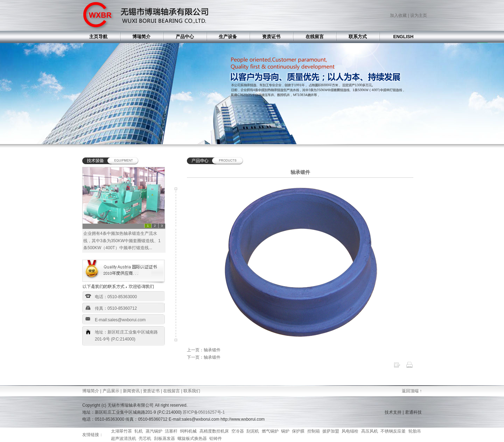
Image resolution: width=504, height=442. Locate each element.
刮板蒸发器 (164, 439)
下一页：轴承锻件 (204, 357)
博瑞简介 (91, 391)
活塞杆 (171, 431)
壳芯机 (145, 439)
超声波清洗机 (124, 439)
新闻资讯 (131, 391)
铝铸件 (216, 439)
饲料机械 (188, 431)
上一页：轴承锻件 (204, 350)
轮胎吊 (415, 431)
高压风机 (370, 431)
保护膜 (298, 431)
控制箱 (314, 431)
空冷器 (238, 431)
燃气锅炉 (270, 431)
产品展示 (111, 391)
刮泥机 (253, 431)
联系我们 (192, 391)
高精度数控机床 (214, 431)
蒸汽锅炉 (154, 431)
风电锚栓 (350, 431)
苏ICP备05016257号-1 (204, 412)
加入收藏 (398, 15)
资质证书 (151, 391)
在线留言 (171, 391)
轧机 (139, 431)
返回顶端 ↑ (412, 391)
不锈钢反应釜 (393, 431)
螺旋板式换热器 (192, 439)
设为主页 (419, 15)
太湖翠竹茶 (121, 431)
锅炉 (285, 431)
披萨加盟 (331, 431)
